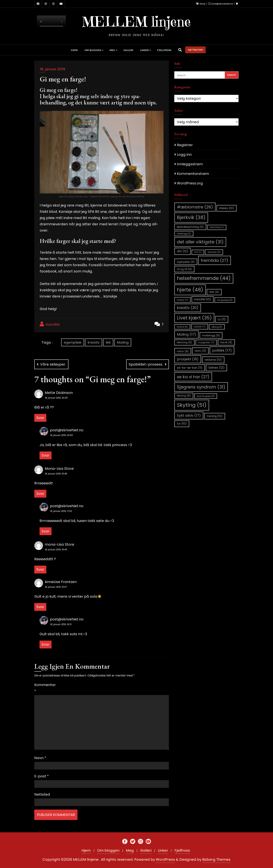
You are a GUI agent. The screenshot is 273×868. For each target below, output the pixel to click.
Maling (123, 342)
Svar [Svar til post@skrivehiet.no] (46, 455)
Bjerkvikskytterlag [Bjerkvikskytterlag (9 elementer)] (190, 227)
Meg (130, 850)
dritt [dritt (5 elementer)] (198, 252)
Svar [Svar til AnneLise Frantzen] (40, 607)
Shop (201, 4)
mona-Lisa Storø (59, 544)
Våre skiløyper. (53, 364)
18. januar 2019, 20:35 (56, 398)
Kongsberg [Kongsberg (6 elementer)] (225, 300)
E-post (42, 776)
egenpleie (73, 342)
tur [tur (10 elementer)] (182, 424)
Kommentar (42, 688)
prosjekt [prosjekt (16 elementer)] (188, 359)
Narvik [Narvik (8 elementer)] (226, 342)
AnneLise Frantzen (61, 582)
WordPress (165, 859)
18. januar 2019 (52, 69)
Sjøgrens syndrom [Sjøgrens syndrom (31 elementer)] (201, 387)
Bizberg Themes (216, 859)
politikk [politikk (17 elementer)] (222, 350)
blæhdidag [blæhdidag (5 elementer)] (217, 227)
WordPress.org (190, 183)
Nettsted (42, 794)
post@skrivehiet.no (67, 430)
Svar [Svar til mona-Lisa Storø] (40, 569)
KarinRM (50, 324)
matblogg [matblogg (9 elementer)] (211, 335)
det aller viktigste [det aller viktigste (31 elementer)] (200, 242)
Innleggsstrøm (190, 164)
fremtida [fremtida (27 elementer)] (214, 260)
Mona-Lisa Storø (59, 469)
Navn (40, 758)
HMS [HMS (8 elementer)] (214, 292)
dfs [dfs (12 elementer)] (182, 251)
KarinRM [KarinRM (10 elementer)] (203, 299)
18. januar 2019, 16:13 (61, 624)
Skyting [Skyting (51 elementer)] (192, 405)
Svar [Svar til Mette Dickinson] (40, 418)
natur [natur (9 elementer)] (183, 351)
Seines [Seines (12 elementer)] (216, 368)
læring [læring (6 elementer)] (217, 327)
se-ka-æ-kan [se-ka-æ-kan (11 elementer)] (190, 368)
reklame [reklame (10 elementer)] (213, 360)
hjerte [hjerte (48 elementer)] (190, 290)
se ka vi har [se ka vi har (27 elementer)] (193, 377)
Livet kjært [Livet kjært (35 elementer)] (194, 318)
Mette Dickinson (59, 393)
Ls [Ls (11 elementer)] (222, 319)
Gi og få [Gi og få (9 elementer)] (184, 269)
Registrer (185, 145)
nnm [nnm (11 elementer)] (200, 351)
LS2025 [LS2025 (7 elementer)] (200, 327)
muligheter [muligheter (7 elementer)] (206, 342)
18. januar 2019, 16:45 (56, 550)
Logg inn (184, 154)
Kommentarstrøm (193, 174)
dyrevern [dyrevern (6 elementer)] (214, 252)
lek (108, 342)
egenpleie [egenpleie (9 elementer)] (186, 262)
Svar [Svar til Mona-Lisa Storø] (40, 494)
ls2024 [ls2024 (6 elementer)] (182, 327)
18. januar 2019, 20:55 (61, 435)
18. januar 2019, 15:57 (56, 587)
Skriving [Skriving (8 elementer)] (184, 396)
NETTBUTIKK (195, 50)
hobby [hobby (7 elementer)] (182, 300)
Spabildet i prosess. (146, 364)
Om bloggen (108, 850)
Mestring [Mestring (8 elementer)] (184, 342)
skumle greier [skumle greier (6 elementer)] (206, 396)
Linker (163, 850)
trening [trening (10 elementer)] (215, 416)
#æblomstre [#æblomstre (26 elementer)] (195, 207)
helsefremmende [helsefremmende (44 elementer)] (204, 278)
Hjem (86, 850)
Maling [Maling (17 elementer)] (186, 334)
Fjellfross (182, 850)
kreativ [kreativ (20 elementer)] (188, 308)
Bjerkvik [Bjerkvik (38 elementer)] (191, 217)
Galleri (146, 850)
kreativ (94, 342)
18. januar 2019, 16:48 (56, 474)
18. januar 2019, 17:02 (61, 511)
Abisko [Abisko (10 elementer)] (227, 208)
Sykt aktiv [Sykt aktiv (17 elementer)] (189, 415)
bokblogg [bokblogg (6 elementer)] (184, 234)
